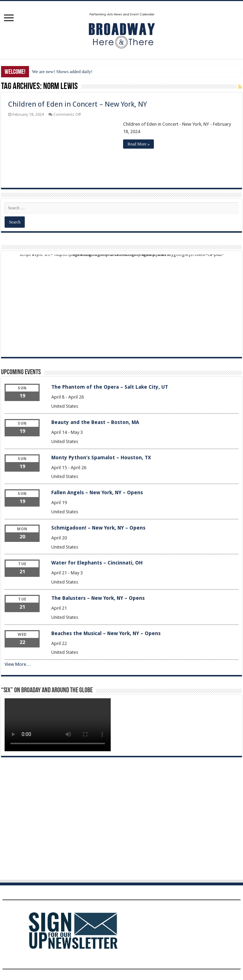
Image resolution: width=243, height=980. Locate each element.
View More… (18, 664)
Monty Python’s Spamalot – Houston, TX (101, 458)
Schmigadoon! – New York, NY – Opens (98, 528)
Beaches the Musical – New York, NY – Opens (106, 633)
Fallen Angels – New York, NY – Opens (97, 492)
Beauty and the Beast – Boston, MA (95, 422)
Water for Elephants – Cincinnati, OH (97, 563)
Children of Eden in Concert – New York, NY (77, 104)
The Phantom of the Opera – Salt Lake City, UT (110, 387)
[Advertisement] (122, 304)
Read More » (138, 144)
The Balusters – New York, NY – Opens (98, 598)
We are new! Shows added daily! (62, 71)
